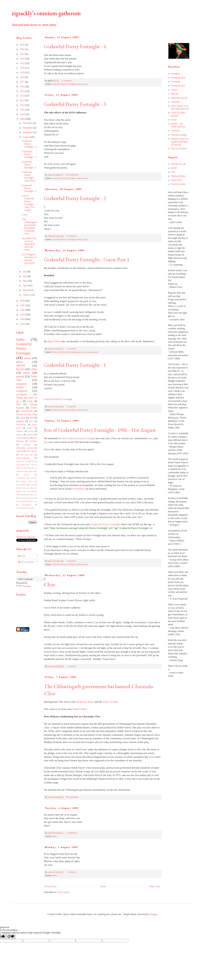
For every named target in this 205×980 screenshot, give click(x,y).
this (46, 442)
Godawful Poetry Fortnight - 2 (75, 198)
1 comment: (67, 81)
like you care (27, 455)
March (26, 290)
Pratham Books (178, 176)
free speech (32, 451)
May (25, 281)
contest (19, 451)
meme (79, 84)
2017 (23, 82)
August (26, 137)
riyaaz (31, 431)
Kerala (20, 369)
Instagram (176, 74)
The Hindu (21, 465)
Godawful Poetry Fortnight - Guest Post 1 (87, 259)
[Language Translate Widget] (31, 579)
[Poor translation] (11, 937)
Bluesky (175, 94)
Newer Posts (51, 886)
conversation (27, 411)
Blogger (153, 914)
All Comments (26, 562)
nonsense (21, 384)
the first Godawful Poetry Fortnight (77, 438)
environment (21, 485)
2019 (23, 72)
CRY (173, 172)
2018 (23, 77)
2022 (23, 59)
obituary (20, 431)
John (31, 421)
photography (27, 505)
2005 (23, 315)
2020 (23, 68)
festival (19, 488)
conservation (21, 478)
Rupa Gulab (54, 341)
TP (33, 461)
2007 (23, 305)
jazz (35, 495)
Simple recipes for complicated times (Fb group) (180, 142)
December (28, 123)
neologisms (22, 394)
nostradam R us (31, 501)
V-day (30, 401)
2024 (23, 49)
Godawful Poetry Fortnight (64, 84)
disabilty (34, 478)
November (28, 128)
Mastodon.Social (179, 98)
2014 (23, 96)
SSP (18, 404)
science (28, 508)
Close (50, 584)
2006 (23, 310)
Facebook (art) (178, 86)
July (25, 272)
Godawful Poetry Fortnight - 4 (75, 46)
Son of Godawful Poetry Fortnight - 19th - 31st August (100, 430)
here (150, 438)
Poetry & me (22, 461)
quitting (19, 508)
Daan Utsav (177, 180)
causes (19, 438)
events (32, 485)
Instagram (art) (178, 78)
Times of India (110, 702)
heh (31, 418)
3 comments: (72, 236)
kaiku (54, 836)
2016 (23, 86)
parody (20, 376)
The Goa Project (179, 148)
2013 (23, 100)
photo (19, 362)
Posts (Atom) (63, 892)
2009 (23, 119)
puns (27, 438)
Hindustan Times (85, 702)
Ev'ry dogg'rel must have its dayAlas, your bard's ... (30, 260)
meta (32, 498)
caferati (27, 445)
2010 (23, 114)
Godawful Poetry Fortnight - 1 (75, 365)
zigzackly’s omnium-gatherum (46, 13)
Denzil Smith (80, 709)
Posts (22, 556)
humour (27, 495)
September (28, 132)
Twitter (174, 90)
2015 (23, 91)
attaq (22, 418)
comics (27, 475)
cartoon (30, 434)
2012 (23, 105)
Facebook (176, 82)
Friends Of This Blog (27, 414)
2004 (23, 319)
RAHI (174, 168)
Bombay (33, 441)
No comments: (73, 175)
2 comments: (72, 833)
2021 (23, 63)
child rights (33, 471)
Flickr (174, 120)
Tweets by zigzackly (26, 537)
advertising (21, 424)
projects (20, 421)
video (34, 369)
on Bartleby (78, 489)
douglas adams (27, 481)
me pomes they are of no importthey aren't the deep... (29, 244)
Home (103, 886)
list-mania (23, 498)
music (30, 428)
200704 (21, 366)
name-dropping (23, 458)
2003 (23, 324)
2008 (23, 301)
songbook (22, 391)
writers (19, 434)
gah (28, 488)
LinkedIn (175, 102)
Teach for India (178, 184)
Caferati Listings (179, 135)
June (25, 276)
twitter (20, 387)
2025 (23, 45)
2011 (23, 110)
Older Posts (155, 886)
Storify (34, 408)
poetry (85, 84)
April (26, 286)
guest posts (81, 352)
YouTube (175, 131)
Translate (24, 586)
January (27, 295)
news (18, 501)
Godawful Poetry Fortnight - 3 (75, 104)
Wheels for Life (178, 164)
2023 (23, 54)
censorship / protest (25, 448)
